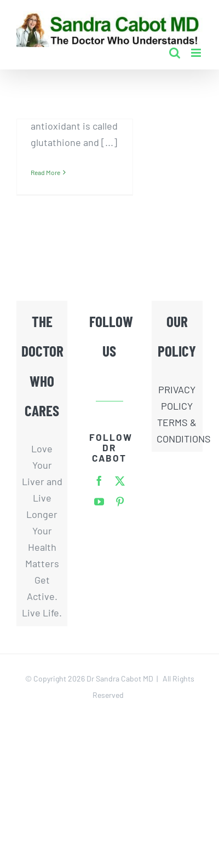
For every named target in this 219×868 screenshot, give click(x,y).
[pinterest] (120, 502)
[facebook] (99, 481)
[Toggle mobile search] (175, 53)
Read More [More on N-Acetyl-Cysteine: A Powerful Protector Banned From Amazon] (45, 172)
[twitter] (120, 481)
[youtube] (99, 502)
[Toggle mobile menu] (197, 53)
